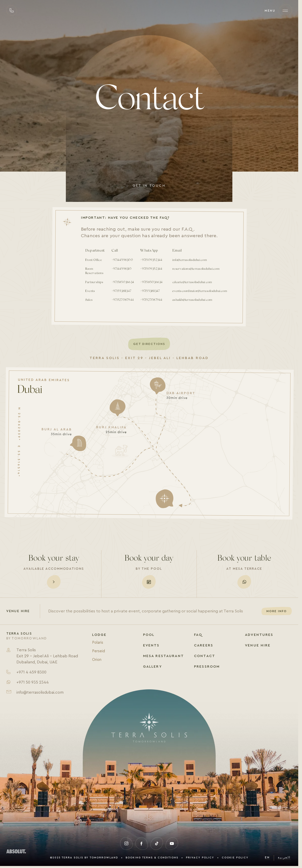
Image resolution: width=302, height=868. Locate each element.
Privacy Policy (200, 858)
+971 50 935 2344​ (33, 682)
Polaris (98, 643)
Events (151, 645)
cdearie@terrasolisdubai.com (192, 282)
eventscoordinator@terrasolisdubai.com (200, 291)
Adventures (259, 635)
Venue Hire (258, 645)
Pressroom (207, 667)
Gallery (153, 667)
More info (277, 611)
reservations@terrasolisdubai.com (196, 269)
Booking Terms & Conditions (152, 858)
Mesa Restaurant (163, 656)
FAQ (198, 635)
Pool (149, 635)
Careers (204, 645)
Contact (205, 656)
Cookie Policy (235, 858)
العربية (284, 857)
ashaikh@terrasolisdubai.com (192, 300)
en (267, 857)
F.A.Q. (189, 229)
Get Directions (149, 344)
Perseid (99, 651)
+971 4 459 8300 (31, 672)
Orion (97, 660)
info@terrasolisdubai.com (190, 260)
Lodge (99, 635)
